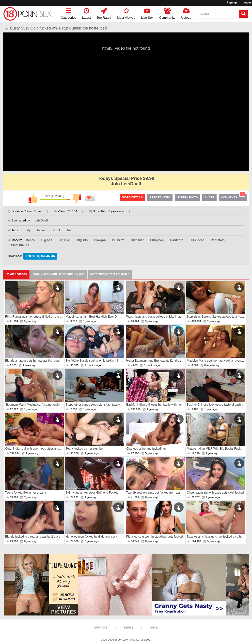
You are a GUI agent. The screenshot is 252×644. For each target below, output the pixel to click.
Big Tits (82, 240)
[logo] (28, 14)
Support (101, 628)
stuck (57, 230)
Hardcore (177, 240)
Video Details (132, 197)
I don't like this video (77, 199)
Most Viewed (126, 13)
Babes (30, 240)
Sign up (232, 2)
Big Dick (64, 240)
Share (210, 197)
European (157, 240)
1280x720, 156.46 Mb (40, 256)
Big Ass (47, 240)
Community (167, 13)
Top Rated (104, 13)
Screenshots (188, 197)
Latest (87, 13)
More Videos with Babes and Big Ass (59, 274)
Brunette (118, 240)
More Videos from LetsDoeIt (110, 274)
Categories (69, 13)
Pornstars (218, 240)
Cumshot (137, 240)
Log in (247, 2)
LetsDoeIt (41, 220)
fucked (42, 230)
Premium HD (20, 245)
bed (70, 230)
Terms (129, 628)
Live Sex (147, 13)
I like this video (33, 199)
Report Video (160, 197)
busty (27, 230)
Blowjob (100, 240)
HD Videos (197, 240)
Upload (186, 13)
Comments (233, 196)
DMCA (154, 628)
